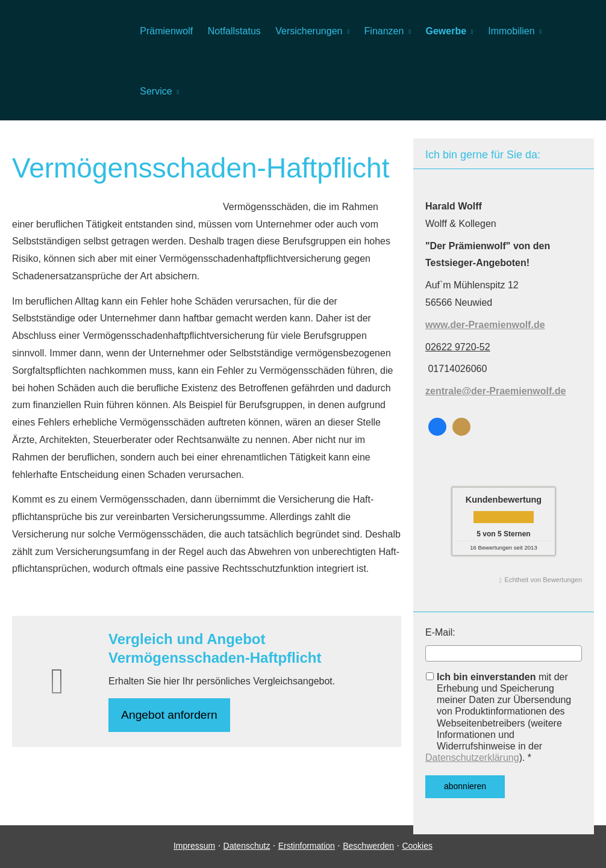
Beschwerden (368, 855)
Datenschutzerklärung (472, 758)
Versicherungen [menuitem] (308, 31)
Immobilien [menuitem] (510, 31)
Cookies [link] (417, 855)
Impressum (194, 855)
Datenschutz (247, 855)
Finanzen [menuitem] (383, 31)
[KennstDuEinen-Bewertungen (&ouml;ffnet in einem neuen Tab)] (461, 427)
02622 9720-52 (458, 347)
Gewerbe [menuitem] (445, 31)
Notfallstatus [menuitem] (234, 31)
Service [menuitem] (156, 91)
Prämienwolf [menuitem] (166, 31)
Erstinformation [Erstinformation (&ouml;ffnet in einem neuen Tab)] (307, 855)
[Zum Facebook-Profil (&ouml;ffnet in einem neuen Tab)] (437, 427)
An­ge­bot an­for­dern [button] (171, 715)
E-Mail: (440, 632)
